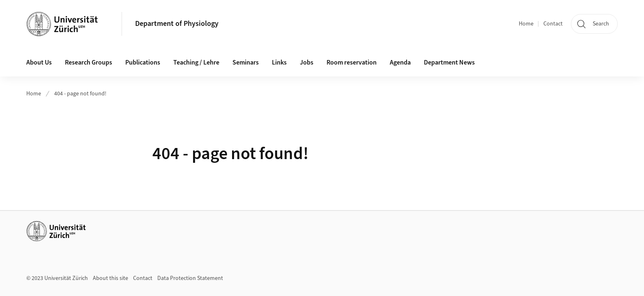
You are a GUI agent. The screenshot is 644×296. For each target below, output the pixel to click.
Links (279, 62)
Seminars (246, 62)
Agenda (400, 62)
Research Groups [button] (89, 62)
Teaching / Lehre (196, 62)
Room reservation (352, 62)
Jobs (307, 62)
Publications (143, 62)
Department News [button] (449, 62)
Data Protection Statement (190, 278)
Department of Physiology (177, 24)
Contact (553, 24)
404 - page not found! (80, 94)
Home (526, 24)
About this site (110, 278)
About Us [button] (39, 62)
